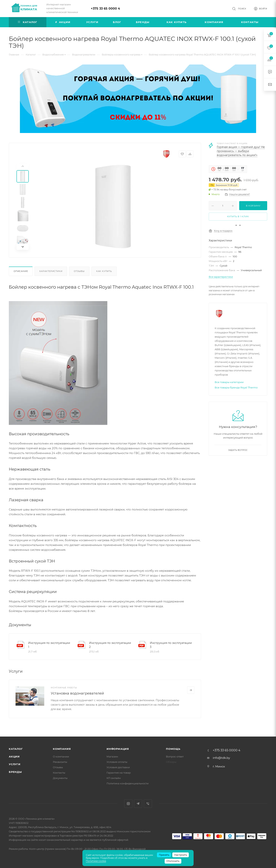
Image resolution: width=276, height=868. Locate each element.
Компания (62, 749)
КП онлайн (114, 778)
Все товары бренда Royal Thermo (236, 387)
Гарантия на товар (119, 773)
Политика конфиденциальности (128, 783)
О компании (61, 757)
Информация (118, 749)
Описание (21, 271)
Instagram (128, 804)
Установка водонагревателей (77, 693)
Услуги (15, 764)
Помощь (173, 749)
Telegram (138, 804)
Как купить (104, 271)
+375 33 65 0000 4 (105, 9)
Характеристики (51, 271)
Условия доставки (118, 767)
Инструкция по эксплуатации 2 (110, 645)
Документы (60, 778)
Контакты (59, 773)
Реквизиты (60, 762)
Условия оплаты (117, 762)
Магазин (112, 757)
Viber (148, 804)
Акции (14, 757)
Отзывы (79, 271)
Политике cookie (96, 861)
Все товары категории (229, 382)
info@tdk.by (221, 758)
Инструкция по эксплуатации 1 (49, 645)
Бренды (15, 772)
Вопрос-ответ (175, 757)
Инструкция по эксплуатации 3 (171, 645)
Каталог (16, 749)
